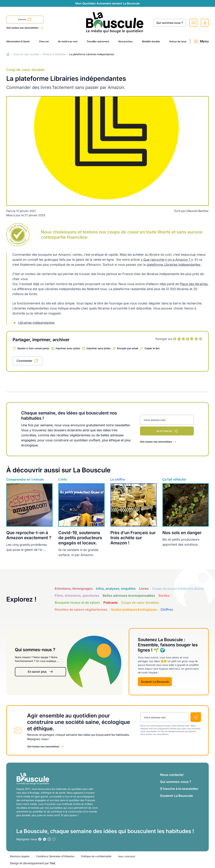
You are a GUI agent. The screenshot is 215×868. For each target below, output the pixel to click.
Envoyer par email (128, 348)
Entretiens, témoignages (74, 589)
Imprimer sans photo (99, 348)
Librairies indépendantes (36, 323)
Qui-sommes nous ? (170, 23)
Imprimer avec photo (68, 348)
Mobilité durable (151, 41)
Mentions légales (20, 856)
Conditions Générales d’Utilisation (55, 856)
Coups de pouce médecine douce (178, 589)
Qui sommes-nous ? (176, 782)
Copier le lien (152, 348)
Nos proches (126, 41)
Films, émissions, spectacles (77, 596)
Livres (144, 589)
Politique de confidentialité (96, 856)
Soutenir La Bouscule (155, 682)
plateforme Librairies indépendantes (173, 265)
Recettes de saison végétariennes (81, 610)
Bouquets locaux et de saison (77, 603)
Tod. (53, 863)
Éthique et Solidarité (54, 54)
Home (8, 54)
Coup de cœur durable (26, 54)
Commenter (24, 361)
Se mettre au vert (68, 41)
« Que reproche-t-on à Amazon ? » (167, 260)
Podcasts (111, 603)
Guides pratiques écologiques (134, 610)
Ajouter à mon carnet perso (33, 348)
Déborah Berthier (198, 211)
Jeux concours (127, 856)
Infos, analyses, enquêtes (116, 589)
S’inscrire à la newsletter (179, 789)
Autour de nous (178, 41)
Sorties (164, 596)
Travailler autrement (98, 41)
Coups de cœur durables (140, 603)
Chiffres (167, 610)
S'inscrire (25, 20)
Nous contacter (172, 775)
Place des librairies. (194, 284)
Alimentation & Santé (18, 41)
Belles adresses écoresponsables (129, 596)
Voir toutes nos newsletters (23, 28)
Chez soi (44, 41)
